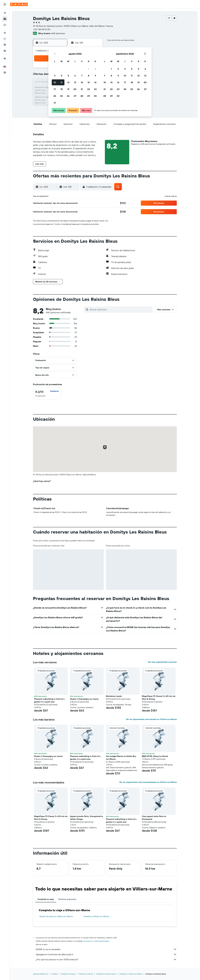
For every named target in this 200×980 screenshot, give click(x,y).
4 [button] (62, 76)
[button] (5, 4)
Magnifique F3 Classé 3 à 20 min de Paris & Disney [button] (159, 698)
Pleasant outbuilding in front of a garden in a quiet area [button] (49, 700)
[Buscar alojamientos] (5, 19)
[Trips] (5, 59)
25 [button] (61, 96)
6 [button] (75, 76)
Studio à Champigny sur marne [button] (84, 699)
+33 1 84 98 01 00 (42, 29)
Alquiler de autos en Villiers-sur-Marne (56, 916)
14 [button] (82, 82)
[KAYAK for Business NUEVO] (5, 51)
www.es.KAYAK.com (41, 974)
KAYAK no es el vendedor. (106, 949)
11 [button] (61, 82)
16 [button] (95, 82)
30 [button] (95, 96)
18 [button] (62, 89)
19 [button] (68, 89)
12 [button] (68, 82)
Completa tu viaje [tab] (46, 899)
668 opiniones (58, 33)
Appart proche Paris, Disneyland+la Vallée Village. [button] (86, 818)
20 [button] (75, 89)
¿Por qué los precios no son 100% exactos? (106, 959)
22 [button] (89, 89)
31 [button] (55, 103)
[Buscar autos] (5, 25)
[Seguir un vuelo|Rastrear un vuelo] (5, 39)
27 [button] (75, 96)
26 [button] (68, 96)
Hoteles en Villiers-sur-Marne (96, 916)
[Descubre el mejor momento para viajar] (5, 45)
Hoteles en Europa (68, 974)
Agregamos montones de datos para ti (106, 954)
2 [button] (95, 69)
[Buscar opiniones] (121, 309)
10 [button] (55, 82)
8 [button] (89, 76)
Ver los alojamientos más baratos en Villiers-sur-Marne (151, 719)
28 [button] (82, 96)
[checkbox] (47, 394)
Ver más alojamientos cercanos (162, 662)
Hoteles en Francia (86, 974)
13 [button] (75, 82)
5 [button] (68, 76)
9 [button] (95, 76)
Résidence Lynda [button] (114, 696)
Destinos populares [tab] (67, 899)
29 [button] (89, 96)
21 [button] (82, 89)
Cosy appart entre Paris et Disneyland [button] (154, 818)
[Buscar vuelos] (5, 13)
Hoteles (54, 974)
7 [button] (82, 76)
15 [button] (89, 82)
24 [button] (55, 96)
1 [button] (89, 69)
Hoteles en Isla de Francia (106, 974)
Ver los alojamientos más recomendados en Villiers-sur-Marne (148, 782)
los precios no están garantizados (96, 941)
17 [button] (55, 89)
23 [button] (95, 89)
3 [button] (55, 76)
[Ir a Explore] (5, 33)
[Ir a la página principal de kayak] (19, 4)
